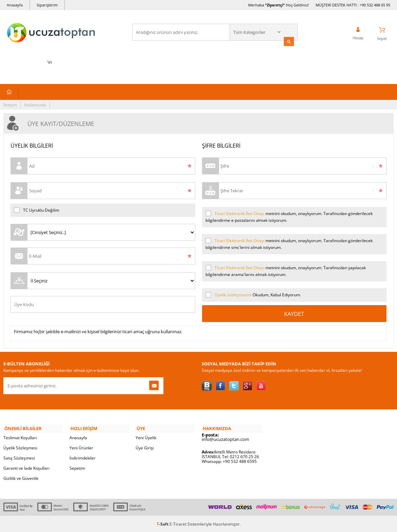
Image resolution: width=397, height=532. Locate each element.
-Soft (163, 523)
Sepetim (77, 467)
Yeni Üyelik (146, 437)
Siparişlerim (47, 5)
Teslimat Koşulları (20, 437)
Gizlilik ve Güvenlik (21, 478)
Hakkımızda (35, 105)
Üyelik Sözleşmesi (20, 447)
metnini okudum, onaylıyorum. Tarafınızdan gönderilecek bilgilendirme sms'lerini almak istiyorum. (289, 244)
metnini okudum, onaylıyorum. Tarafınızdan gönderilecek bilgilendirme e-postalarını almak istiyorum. (289, 217)
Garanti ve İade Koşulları (26, 467)
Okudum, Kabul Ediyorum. (253, 296)
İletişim (10, 105)
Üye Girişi (145, 447)
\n (50, 41)
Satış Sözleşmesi (19, 457)
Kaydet (294, 315)
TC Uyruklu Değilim (37, 211)
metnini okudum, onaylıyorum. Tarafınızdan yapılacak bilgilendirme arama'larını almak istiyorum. (286, 272)
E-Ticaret (178, 523)
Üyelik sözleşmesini (233, 295)
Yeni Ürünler (81, 447)
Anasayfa (15, 5)
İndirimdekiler (83, 457)
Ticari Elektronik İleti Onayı (240, 214)
